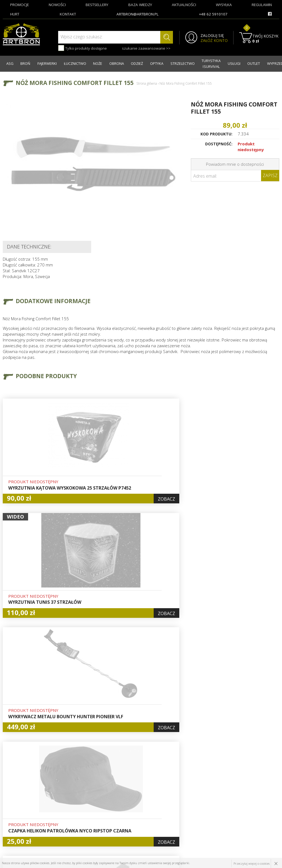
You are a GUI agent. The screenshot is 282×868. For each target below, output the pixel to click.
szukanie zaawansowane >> (142, 48)
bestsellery (97, 5)
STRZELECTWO (169, 63)
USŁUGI (226, 63)
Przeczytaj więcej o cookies (251, 863)
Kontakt (80, 822)
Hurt (124, 784)
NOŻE (91, 63)
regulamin (262, 5)
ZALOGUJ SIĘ (208, 36)
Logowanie (130, 790)
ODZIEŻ (127, 63)
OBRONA (108, 63)
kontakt (68, 14)
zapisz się (261, 805)
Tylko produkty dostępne (82, 48)
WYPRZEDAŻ (266, 63)
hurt (15, 14)
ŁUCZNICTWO (70, 63)
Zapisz (270, 174)
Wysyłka (81, 803)
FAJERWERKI (43, 63)
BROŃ (23, 63)
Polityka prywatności (139, 815)
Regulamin (83, 809)
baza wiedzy (140, 5)
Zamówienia (132, 803)
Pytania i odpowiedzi (139, 809)
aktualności (184, 5)
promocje (20, 5)
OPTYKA (145, 63)
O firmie (81, 784)
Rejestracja (131, 796)
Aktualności (84, 796)
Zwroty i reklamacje (91, 815)
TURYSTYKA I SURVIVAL (201, 63)
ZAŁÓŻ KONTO (210, 41)
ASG (9, 63)
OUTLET (244, 63)
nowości (57, 5)
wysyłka (224, 5)
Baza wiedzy (85, 790)
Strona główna (147, 82)
